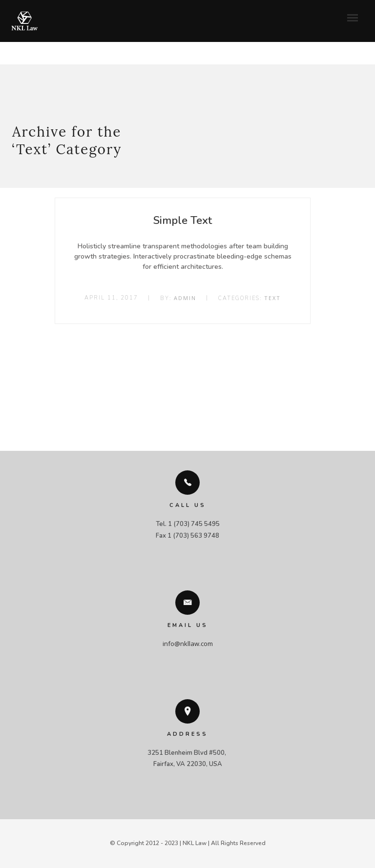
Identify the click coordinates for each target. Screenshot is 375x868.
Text (272, 298)
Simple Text (183, 221)
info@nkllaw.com (188, 644)
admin (185, 298)
